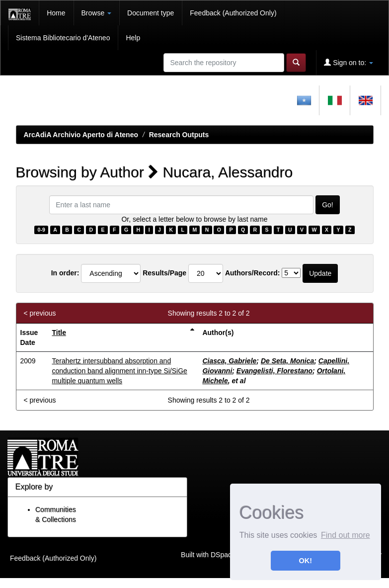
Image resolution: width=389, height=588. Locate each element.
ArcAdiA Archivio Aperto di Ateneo (81, 135)
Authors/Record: (252, 273)
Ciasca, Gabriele (229, 361)
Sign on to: (349, 62)
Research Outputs (179, 135)
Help (133, 38)
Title (59, 333)
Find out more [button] (346, 535)
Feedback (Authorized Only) (233, 13)
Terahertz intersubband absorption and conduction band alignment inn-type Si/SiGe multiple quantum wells (119, 371)
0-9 (41, 230)
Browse (97, 13)
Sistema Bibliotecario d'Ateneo (63, 38)
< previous (40, 313)
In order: (65, 273)
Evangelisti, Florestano (274, 371)
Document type (151, 13)
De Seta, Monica (287, 361)
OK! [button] (306, 561)
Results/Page (164, 273)
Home (56, 13)
